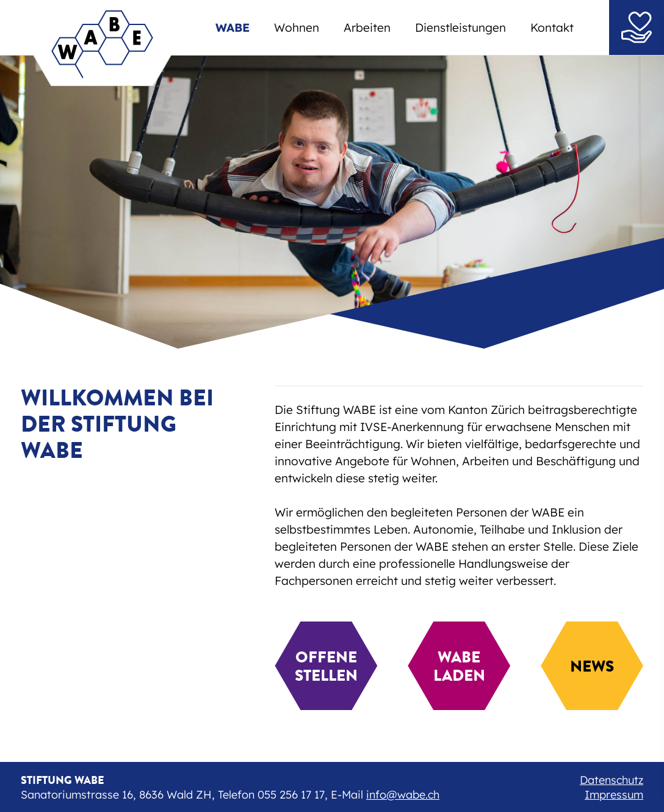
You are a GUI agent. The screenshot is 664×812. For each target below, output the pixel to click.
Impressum (614, 795)
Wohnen (297, 27)
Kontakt (552, 27)
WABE (233, 27)
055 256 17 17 (291, 795)
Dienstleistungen (460, 27)
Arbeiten (367, 27)
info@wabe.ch (403, 795)
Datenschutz (612, 780)
